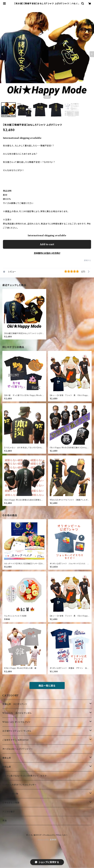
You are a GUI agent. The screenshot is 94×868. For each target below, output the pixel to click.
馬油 (5, 821)
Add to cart (47, 244)
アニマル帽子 (9, 812)
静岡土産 (7, 767)
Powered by (47, 840)
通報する (87, 260)
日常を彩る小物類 (11, 803)
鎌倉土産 (7, 758)
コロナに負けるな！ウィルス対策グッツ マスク (24, 776)
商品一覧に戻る (47, 686)
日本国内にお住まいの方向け (47, 253)
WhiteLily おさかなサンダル (17, 713)
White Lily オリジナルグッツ (16, 722)
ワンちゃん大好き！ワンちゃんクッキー (19, 785)
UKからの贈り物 (10, 794)
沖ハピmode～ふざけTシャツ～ (18, 749)
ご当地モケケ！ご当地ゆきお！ (16, 740)
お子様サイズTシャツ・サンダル (17, 731)
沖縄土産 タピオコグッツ (15, 704)
